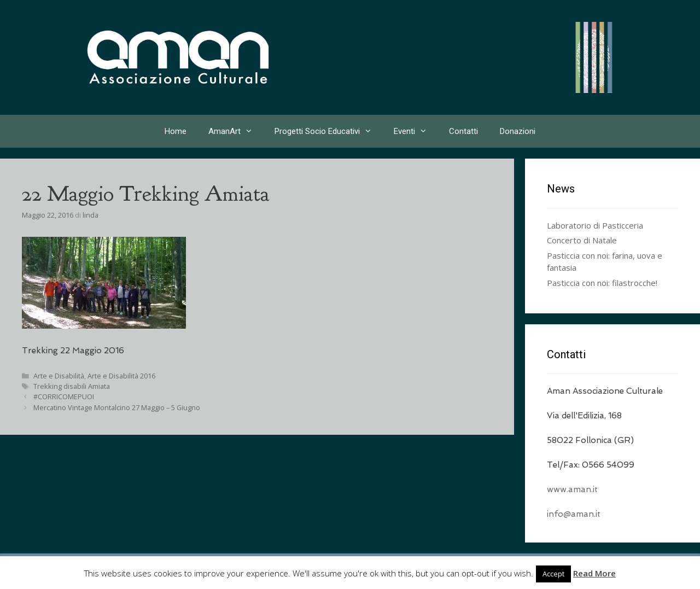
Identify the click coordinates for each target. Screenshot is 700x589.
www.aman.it (572, 489)
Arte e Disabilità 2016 (121, 376)
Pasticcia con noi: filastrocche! (602, 283)
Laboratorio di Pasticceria (595, 225)
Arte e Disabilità (59, 376)
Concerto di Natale (582, 240)
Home (176, 131)
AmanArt (236, 131)
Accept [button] (553, 574)
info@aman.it (574, 514)
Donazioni (518, 131)
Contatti (463, 131)
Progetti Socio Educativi (329, 131)
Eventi (416, 131)
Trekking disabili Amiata (72, 386)
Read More (594, 573)
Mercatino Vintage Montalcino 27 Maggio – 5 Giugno (117, 407)
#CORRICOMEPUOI (64, 396)
